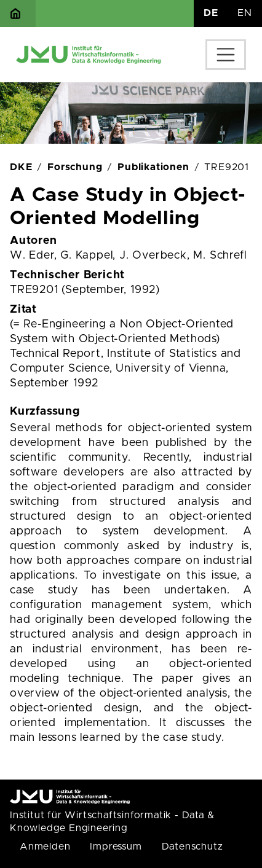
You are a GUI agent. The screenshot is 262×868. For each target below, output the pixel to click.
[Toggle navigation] (226, 55)
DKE (21, 167)
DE (211, 13)
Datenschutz (193, 846)
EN (245, 13)
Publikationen (153, 167)
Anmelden (45, 846)
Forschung (75, 167)
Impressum (116, 846)
